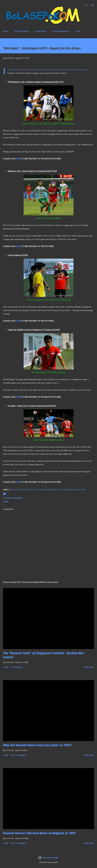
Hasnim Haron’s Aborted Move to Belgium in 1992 (39, 833)
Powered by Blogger (49, 858)
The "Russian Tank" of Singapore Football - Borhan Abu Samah (43, 655)
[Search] (87, 5)
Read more (89, 667)
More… (79, 31)
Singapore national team (73, 490)
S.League (40, 490)
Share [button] (6, 501)
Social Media (41, 31)
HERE (18, 159)
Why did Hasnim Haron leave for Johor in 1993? (37, 745)
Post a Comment (19, 755)
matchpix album (28, 490)
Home (6, 31)
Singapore (18, 498)
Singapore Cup (52, 490)
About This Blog (22, 31)
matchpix (14, 490)
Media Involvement (61, 31)
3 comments (17, 667)
